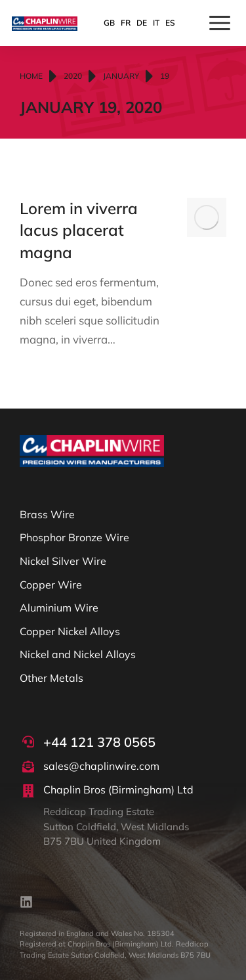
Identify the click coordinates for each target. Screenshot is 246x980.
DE (142, 23)
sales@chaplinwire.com (101, 766)
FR (126, 23)
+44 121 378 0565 (99, 742)
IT (156, 23)
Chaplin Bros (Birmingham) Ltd (118, 790)
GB (109, 23)
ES (170, 23)
